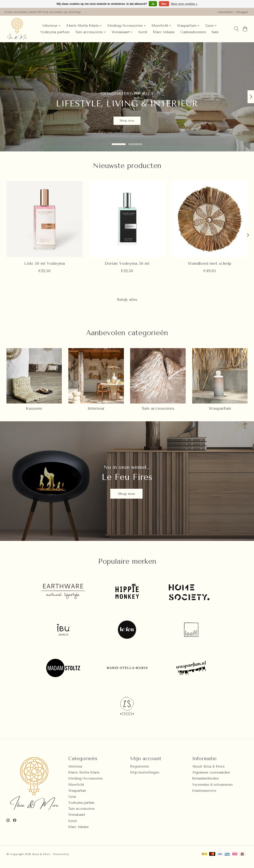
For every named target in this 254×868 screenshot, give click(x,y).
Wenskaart (77, 820)
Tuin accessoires (158, 410)
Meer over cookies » (184, 4)
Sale (215, 32)
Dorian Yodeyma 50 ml (127, 263)
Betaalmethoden (205, 784)
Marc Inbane (164, 32)
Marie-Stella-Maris (84, 778)
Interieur (96, 410)
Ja (153, 4)
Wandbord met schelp (210, 263)
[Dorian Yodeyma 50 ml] (127, 219)
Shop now (127, 118)
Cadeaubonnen (193, 32)
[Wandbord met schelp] (209, 219)
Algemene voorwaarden (211, 778)
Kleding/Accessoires (85, 784)
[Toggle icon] (236, 29)
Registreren (140, 772)
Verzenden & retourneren (212, 790)
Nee (164, 4)
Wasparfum (220, 410)
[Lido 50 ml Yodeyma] (45, 219)
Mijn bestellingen (145, 778)
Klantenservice (204, 796)
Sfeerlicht (76, 790)
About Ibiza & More (208, 772)
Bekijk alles (127, 300)
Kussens (34, 410)
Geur (72, 802)
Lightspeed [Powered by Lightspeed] (78, 859)
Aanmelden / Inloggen (233, 12)
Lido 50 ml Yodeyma (45, 263)
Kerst (143, 32)
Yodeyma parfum (55, 32)
